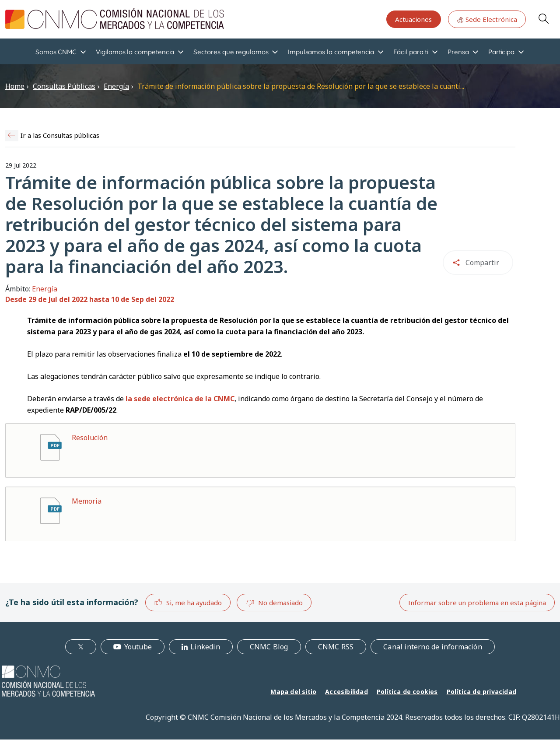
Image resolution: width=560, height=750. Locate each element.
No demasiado (274, 603)
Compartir (482, 263)
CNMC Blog (269, 647)
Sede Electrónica (487, 19)
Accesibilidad (346, 692)
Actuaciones (413, 19)
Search (543, 18)
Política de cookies (407, 692)
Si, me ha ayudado (188, 602)
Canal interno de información (433, 647)
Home (15, 86)
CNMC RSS (336, 647)
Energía (116, 86)
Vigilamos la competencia (135, 52)
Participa (501, 52)
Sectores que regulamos (231, 52)
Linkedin (205, 647)
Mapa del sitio (293, 692)
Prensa (458, 52)
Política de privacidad (481, 692)
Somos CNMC (56, 52)
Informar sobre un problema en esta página (477, 603)
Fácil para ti (411, 52)
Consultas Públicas (64, 86)
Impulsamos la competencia (331, 52)
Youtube (138, 647)
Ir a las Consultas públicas (60, 135)
